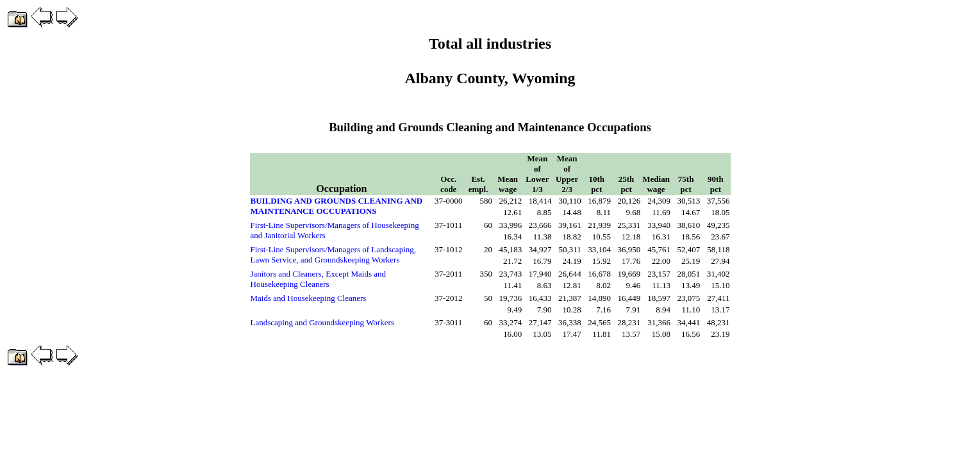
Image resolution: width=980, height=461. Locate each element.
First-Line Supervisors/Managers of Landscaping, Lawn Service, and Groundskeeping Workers (334, 255)
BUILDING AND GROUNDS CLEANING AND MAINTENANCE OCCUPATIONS (337, 206)
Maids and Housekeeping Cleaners (309, 298)
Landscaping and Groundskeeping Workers (322, 322)
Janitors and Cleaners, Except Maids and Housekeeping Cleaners (319, 279)
